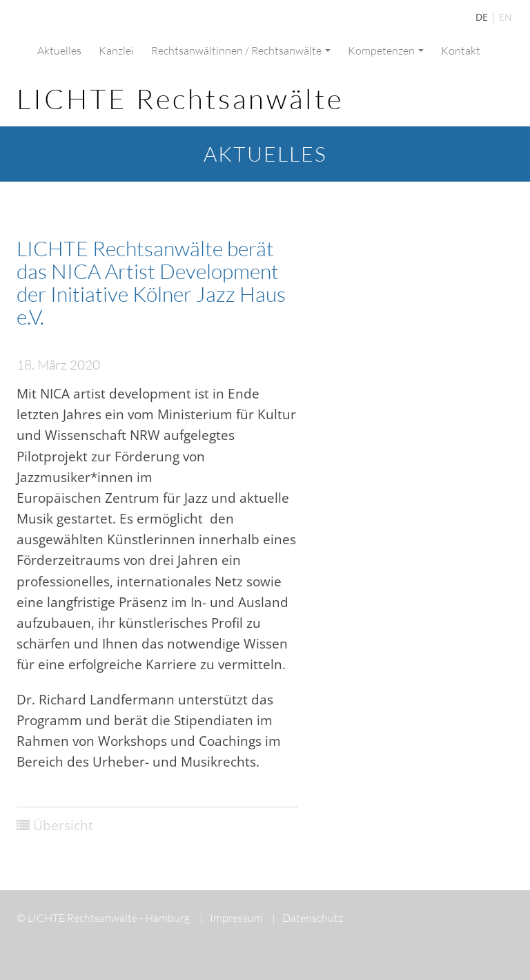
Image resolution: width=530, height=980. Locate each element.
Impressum (231, 918)
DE (482, 17)
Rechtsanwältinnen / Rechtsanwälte (241, 50)
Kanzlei (116, 50)
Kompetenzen (386, 50)
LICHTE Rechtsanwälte (180, 98)
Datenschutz (307, 918)
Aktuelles (59, 50)
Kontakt (461, 50)
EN (506, 17)
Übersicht (63, 825)
